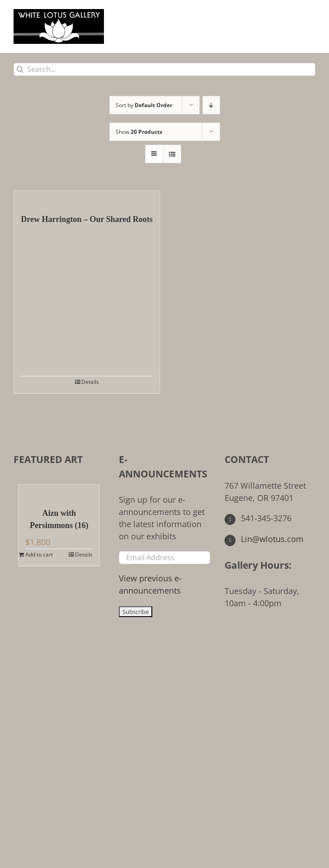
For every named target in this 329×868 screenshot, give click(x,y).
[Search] (20, 69)
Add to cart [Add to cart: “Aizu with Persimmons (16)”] (39, 554)
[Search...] (164, 69)
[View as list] (172, 154)
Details (90, 382)
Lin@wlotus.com (264, 539)
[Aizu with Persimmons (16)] (59, 491)
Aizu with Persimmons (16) (59, 519)
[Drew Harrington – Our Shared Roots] (87, 198)
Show (139, 132)
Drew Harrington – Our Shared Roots (87, 219)
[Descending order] (211, 105)
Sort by (144, 105)
